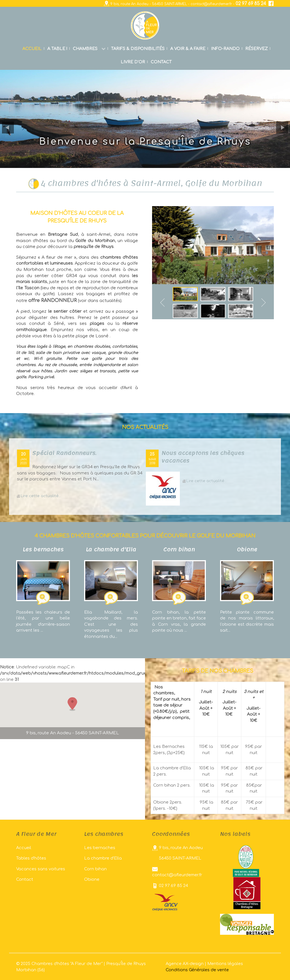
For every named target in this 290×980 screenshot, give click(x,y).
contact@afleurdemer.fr (211, 4)
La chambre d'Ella (103, 858)
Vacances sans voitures (41, 869)
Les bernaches (100, 848)
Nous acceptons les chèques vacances (203, 457)
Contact (25, 879)
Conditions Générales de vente (197, 970)
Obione (92, 879)
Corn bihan (95, 869)
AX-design (193, 964)
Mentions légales (225, 964)
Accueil (24, 848)
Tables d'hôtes (31, 858)
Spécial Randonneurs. (64, 453)
